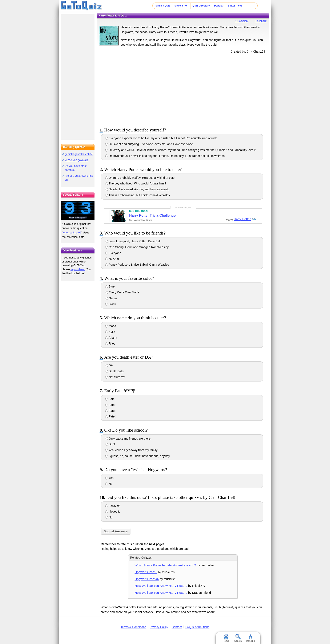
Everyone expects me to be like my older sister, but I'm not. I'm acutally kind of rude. (162, 138)
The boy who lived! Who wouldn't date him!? (136, 183)
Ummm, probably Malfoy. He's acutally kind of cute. (140, 178)
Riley (110, 343)
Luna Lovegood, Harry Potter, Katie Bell (133, 241)
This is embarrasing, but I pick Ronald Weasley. (138, 195)
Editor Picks (235, 6)
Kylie (110, 332)
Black (111, 304)
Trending (250, 638)
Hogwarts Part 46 (147, 579)
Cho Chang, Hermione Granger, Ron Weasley (137, 247)
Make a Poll (181, 6)
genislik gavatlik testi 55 (79, 154)
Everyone (113, 253)
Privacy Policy (159, 627)
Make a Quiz (163, 6)
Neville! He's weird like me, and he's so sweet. (137, 189)
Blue (110, 286)
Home (226, 638)
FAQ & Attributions (197, 627)
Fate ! (111, 399)
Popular (219, 6)
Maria (111, 326)
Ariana (111, 338)
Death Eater (115, 371)
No (109, 484)
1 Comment (242, 21)
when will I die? (72, 233)
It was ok (113, 506)
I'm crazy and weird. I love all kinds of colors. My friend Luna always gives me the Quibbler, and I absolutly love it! (181, 150)
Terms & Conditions (133, 627)
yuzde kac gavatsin (76, 160)
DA (109, 365)
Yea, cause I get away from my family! (132, 450)
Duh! (110, 444)
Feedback (261, 21)
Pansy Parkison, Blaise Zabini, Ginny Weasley (137, 265)
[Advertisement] (183, 90)
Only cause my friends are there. (128, 439)
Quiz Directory (201, 6)
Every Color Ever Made (122, 292)
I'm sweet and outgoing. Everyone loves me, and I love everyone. (150, 144)
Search (238, 638)
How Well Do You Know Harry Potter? (161, 586)
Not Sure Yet (115, 377)
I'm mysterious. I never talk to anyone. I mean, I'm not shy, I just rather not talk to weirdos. (165, 156)
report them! (78, 269)
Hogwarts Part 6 (146, 572)
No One (112, 259)
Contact (177, 627)
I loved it (112, 511)
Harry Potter (242, 219)
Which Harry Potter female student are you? (165, 565)
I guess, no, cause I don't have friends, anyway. (138, 456)
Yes (109, 478)
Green (111, 298)
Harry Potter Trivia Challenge (152, 215)
